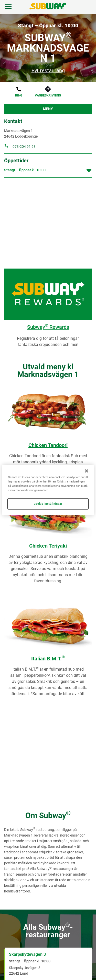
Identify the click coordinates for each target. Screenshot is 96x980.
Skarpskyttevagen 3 (27, 954)
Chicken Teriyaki (48, 546)
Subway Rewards (48, 327)
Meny (48, 109)
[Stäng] (87, 471)
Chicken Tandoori (48, 445)
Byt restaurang (48, 70)
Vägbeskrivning (48, 95)
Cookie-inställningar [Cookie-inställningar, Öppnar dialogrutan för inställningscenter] (48, 504)
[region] (48, 490)
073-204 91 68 (24, 147)
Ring (19, 95)
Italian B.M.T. (48, 659)
